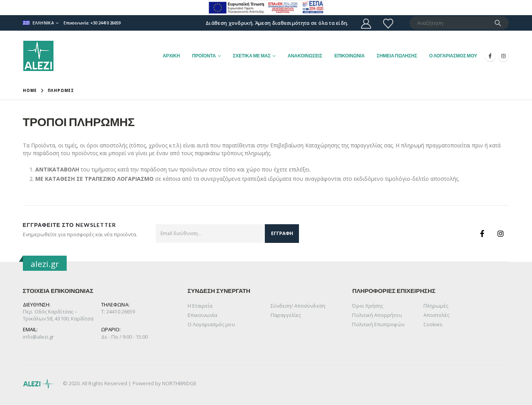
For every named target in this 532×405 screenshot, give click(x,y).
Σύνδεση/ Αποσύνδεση (298, 306)
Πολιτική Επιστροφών (378, 324)
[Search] (498, 23)
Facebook (482, 234)
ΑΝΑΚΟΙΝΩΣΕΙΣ (305, 56)
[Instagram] (503, 56)
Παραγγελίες (286, 315)
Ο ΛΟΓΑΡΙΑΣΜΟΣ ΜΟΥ (453, 56)
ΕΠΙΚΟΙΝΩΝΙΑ (349, 56)
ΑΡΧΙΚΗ (172, 56)
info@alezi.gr (39, 337)
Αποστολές (437, 315)
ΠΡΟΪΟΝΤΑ (204, 56)
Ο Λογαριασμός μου (211, 324)
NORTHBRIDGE (179, 383)
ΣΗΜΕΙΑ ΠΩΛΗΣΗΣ (397, 56)
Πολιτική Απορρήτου (377, 315)
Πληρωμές (436, 306)
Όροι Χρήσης (368, 306)
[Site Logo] (38, 56)
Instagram (501, 234)
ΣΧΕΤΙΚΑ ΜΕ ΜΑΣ (252, 56)
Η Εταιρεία (200, 306)
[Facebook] (490, 56)
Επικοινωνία (203, 315)
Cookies (433, 324)
